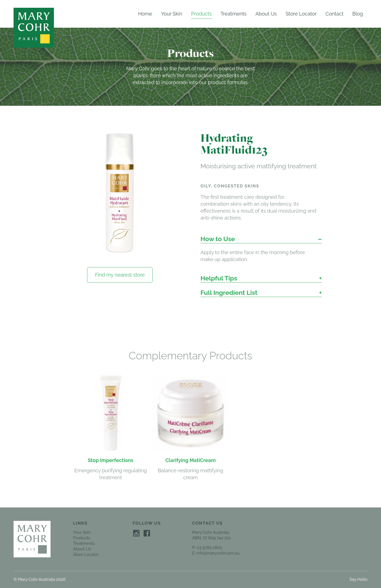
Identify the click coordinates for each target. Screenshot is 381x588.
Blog (358, 14)
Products (201, 14)
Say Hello (358, 579)
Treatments (234, 14)
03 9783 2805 (209, 548)
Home (145, 14)
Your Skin (172, 14)
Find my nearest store (120, 275)
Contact (334, 14)
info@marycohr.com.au (218, 553)
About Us (266, 14)
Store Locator (301, 14)
